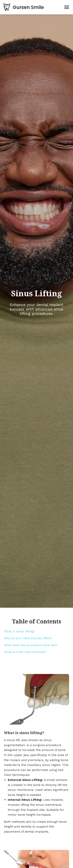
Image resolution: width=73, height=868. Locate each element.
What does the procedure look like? (31, 645)
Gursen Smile (28, 7)
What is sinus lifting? (19, 631)
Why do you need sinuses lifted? (28, 638)
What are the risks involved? (25, 652)
